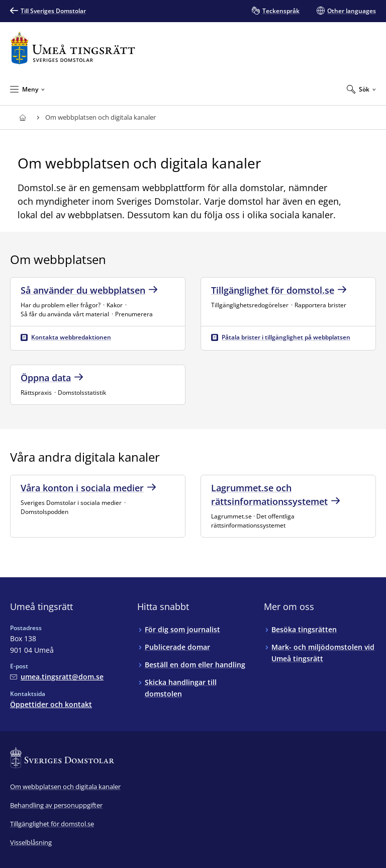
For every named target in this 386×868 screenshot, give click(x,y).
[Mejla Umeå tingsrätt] (57, 677)
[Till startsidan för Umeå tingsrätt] (73, 48)
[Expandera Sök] (361, 89)
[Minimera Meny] (27, 89)
